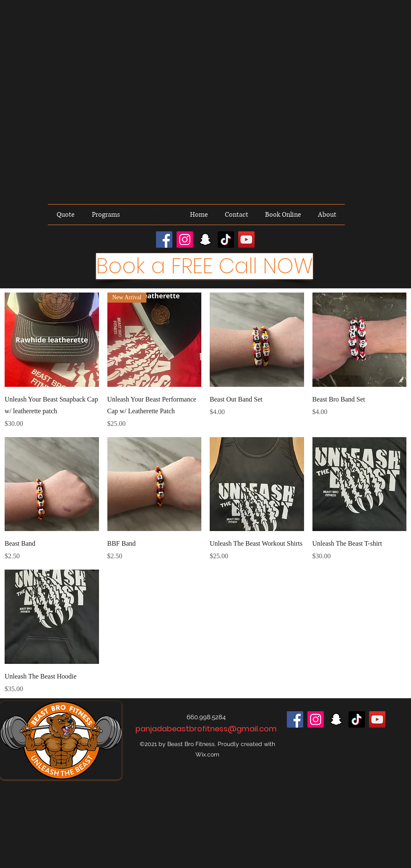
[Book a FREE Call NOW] (204, 266)
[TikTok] (226, 240)
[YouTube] (246, 240)
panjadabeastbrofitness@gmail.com (206, 729)
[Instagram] (185, 240)
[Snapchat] (205, 240)
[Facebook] (164, 240)
